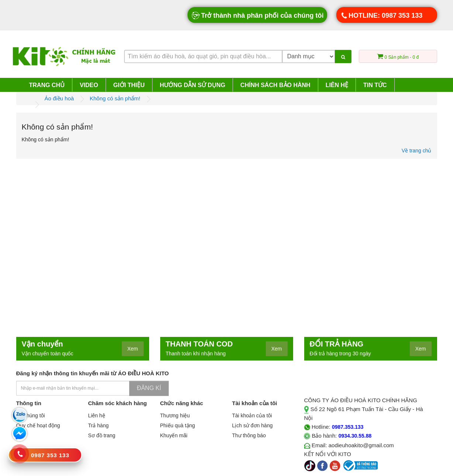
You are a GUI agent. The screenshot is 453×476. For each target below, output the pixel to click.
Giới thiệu (129, 85)
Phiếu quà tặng (178, 425)
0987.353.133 (348, 427)
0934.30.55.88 (355, 436)
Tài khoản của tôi (252, 415)
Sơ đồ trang (102, 435)
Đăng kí (149, 388)
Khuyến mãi (174, 435)
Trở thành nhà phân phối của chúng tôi (257, 15)
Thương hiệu (175, 415)
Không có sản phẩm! (115, 98)
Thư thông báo (249, 435)
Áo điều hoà (59, 98)
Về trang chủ (417, 151)
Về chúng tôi (31, 415)
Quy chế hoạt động (38, 425)
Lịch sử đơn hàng (253, 425)
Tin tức (375, 85)
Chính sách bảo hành (275, 85)
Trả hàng (99, 425)
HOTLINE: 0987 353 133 (381, 16)
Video (89, 85)
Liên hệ (337, 85)
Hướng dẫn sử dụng (193, 85)
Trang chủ (47, 85)
